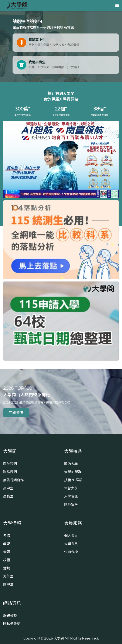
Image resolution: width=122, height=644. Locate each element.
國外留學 (71, 504)
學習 (7, 544)
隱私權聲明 (12, 624)
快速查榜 (71, 552)
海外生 (8, 576)
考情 (7, 536)
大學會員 (71, 544)
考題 (7, 552)
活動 (7, 568)
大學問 (59, 638)
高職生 (8, 496)
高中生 (8, 488)
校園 (7, 560)
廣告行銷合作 (13, 480)
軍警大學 (71, 488)
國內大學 (71, 464)
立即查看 (16, 413)
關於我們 (10, 464)
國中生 (8, 584)
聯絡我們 (10, 472)
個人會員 (71, 536)
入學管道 (71, 496)
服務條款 (10, 616)
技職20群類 (73, 480)
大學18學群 (73, 472)
